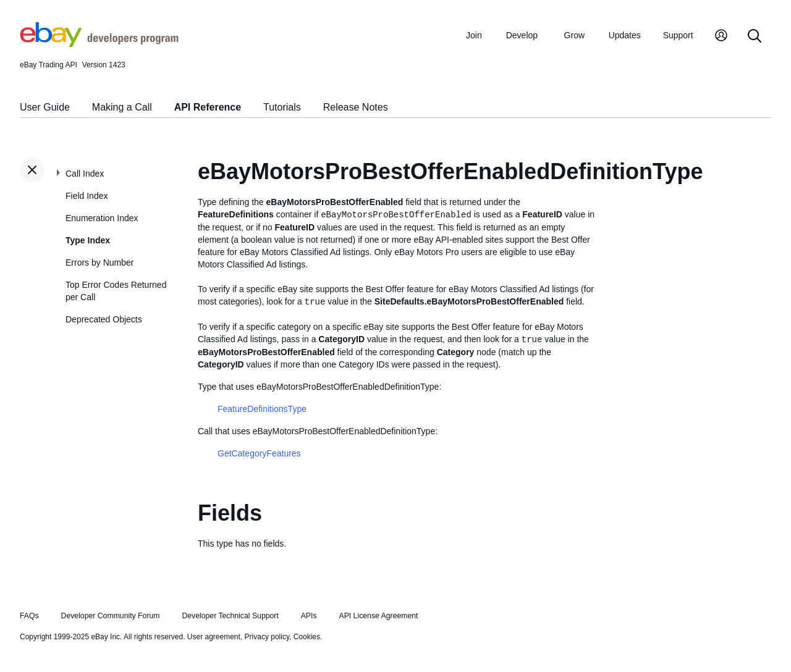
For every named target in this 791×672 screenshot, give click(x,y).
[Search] (755, 37)
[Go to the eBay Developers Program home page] (99, 44)
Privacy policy (267, 637)
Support (678, 35)
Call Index (85, 174)
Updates (625, 35)
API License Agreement (378, 616)
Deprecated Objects (104, 319)
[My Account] (721, 37)
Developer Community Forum (111, 616)
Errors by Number (99, 262)
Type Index (88, 240)
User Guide (45, 107)
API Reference (208, 107)
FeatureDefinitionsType (262, 409)
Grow (574, 35)
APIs (309, 616)
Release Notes (356, 107)
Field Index (87, 196)
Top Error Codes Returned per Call (116, 291)
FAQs (29, 616)
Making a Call (122, 107)
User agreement (214, 637)
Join (474, 35)
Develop (522, 35)
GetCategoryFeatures (259, 453)
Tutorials (282, 107)
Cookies (307, 637)
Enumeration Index (102, 218)
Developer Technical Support (230, 616)
